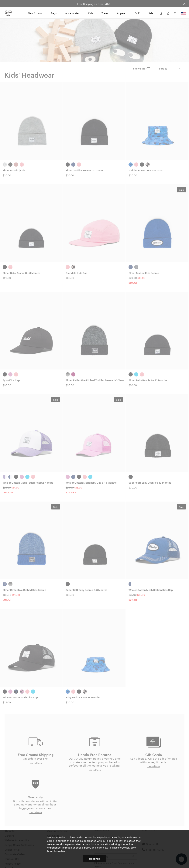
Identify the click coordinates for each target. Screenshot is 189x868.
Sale (151, 13)
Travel (105, 13)
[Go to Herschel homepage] (8, 13)
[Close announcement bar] (184, 4)
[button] (161, 13)
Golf (137, 13)
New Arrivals (35, 13)
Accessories (72, 13)
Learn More (61, 851)
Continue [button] (95, 859)
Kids (90, 13)
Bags (54, 13)
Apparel (122, 13)
